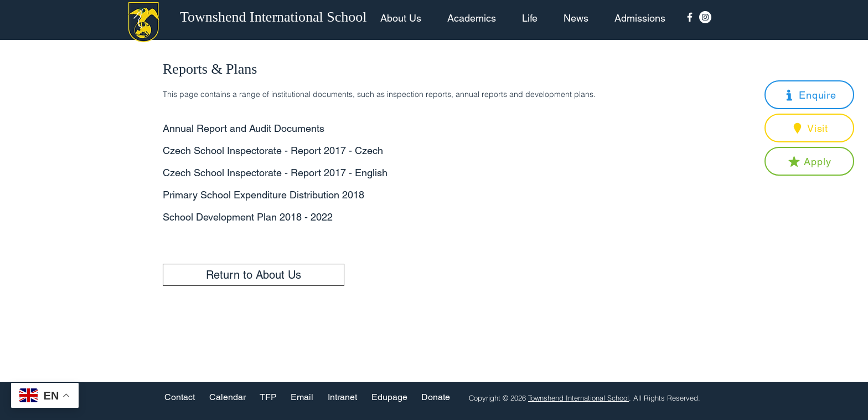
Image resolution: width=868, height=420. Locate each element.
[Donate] (436, 398)
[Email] (302, 398)
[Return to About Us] (254, 275)
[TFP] (268, 398)
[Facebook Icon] (690, 17)
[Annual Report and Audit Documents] (284, 128)
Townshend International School (578, 398)
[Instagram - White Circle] (705, 17)
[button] (809, 95)
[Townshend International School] (275, 17)
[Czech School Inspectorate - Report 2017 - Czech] (284, 150)
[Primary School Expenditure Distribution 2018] (284, 195)
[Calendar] (228, 398)
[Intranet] (342, 398)
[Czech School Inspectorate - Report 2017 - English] (284, 173)
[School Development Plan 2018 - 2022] (284, 217)
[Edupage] (389, 398)
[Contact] (180, 398)
